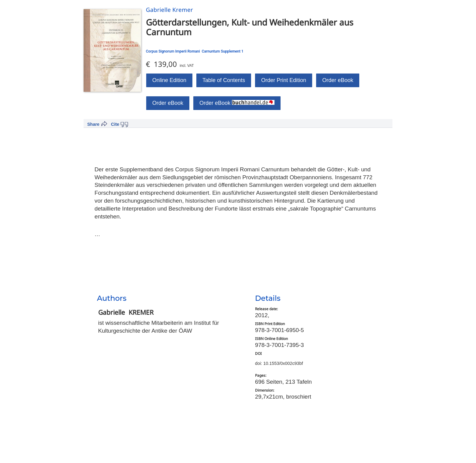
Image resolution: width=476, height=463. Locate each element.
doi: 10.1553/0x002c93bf (279, 363)
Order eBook (338, 80)
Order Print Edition (284, 80)
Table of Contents (224, 80)
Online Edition (169, 80)
